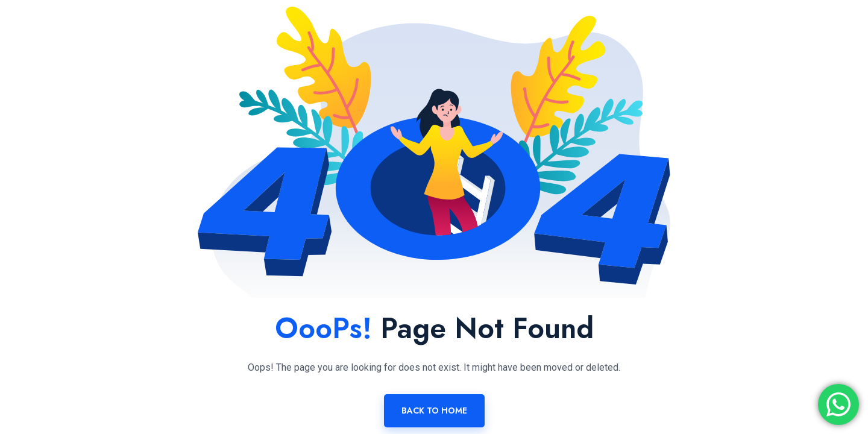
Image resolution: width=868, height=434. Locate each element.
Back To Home (434, 410)
